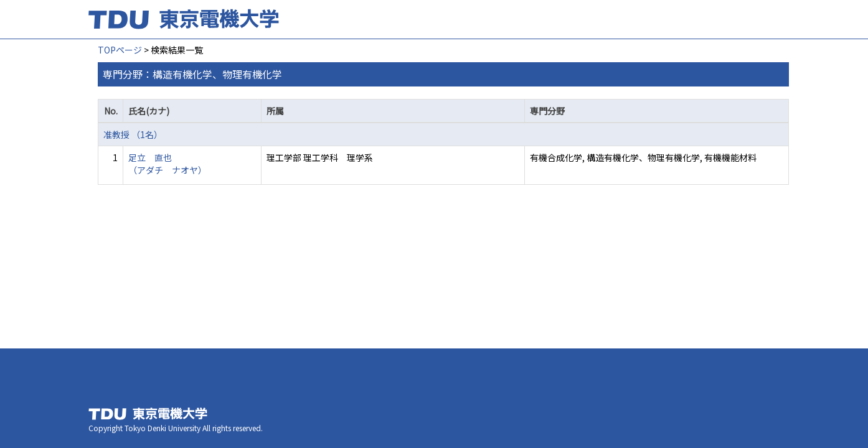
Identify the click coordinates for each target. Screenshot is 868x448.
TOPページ (120, 50)
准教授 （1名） (133, 134)
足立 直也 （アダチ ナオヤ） (167, 164)
